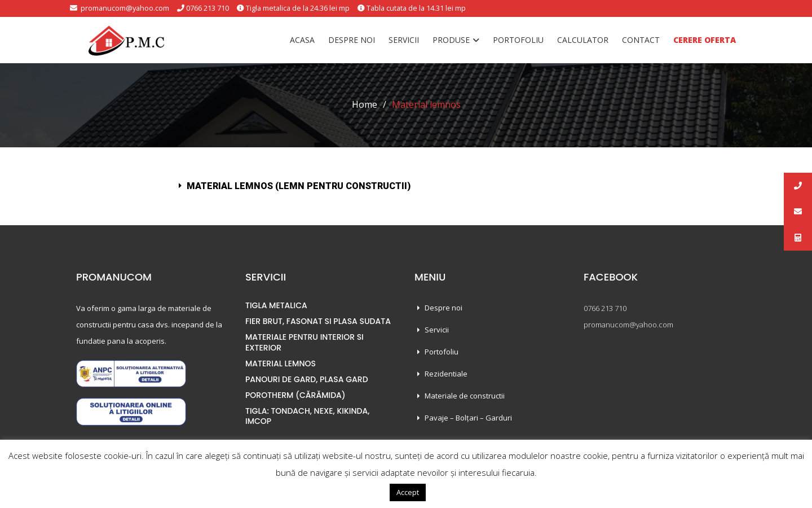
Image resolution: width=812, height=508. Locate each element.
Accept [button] (408, 492)
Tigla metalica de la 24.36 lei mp (297, 8)
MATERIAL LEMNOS (281, 364)
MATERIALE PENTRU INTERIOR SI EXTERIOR (304, 342)
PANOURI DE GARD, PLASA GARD (307, 379)
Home (365, 104)
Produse (451, 40)
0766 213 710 (206, 8)
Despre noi (352, 40)
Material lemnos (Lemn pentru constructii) (299, 186)
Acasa (302, 40)
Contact (641, 40)
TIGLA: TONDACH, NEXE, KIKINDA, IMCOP (307, 416)
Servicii (404, 40)
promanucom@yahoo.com (122, 8)
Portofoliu (518, 40)
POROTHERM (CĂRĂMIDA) (295, 395)
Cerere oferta (705, 40)
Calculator (583, 40)
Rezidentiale (446, 374)
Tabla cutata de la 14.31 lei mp (418, 8)
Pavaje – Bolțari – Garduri (468, 418)
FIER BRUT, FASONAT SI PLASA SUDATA (318, 321)
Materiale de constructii (465, 396)
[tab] (406, 186)
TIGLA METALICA (276, 305)
